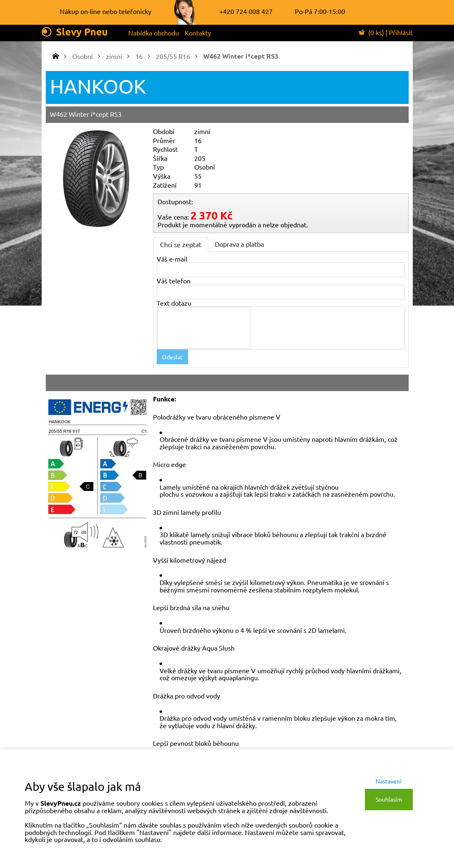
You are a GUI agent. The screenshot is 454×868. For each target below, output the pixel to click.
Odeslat (172, 357)
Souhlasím (389, 799)
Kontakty (198, 33)
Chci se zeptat (181, 244)
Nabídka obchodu (154, 33)
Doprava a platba (239, 244)
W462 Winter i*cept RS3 (241, 56)
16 (139, 56)
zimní (114, 56)
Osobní (82, 56)
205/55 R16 (173, 56)
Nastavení (389, 781)
